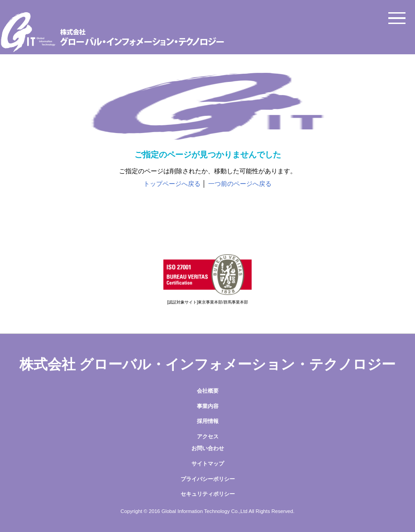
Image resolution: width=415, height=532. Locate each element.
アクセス (208, 437)
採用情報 (208, 421)
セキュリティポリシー (208, 494)
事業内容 (208, 406)
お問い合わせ (208, 448)
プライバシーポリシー (208, 479)
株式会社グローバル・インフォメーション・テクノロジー (207, 32)
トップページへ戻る (172, 184)
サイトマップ (208, 464)
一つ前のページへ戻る (240, 184)
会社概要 (208, 391)
